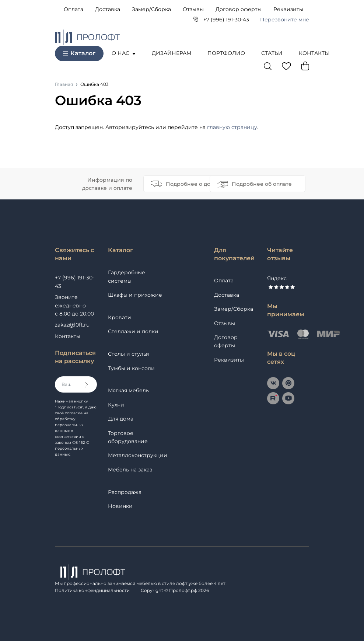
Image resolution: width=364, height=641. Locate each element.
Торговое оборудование (128, 437)
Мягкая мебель (128, 390)
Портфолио (226, 53)
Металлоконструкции (138, 455)
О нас (124, 53)
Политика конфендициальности (92, 590)
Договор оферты (239, 9)
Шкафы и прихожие (135, 295)
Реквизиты (288, 9)
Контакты (314, 53)
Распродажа (125, 492)
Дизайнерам (171, 53)
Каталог (79, 53)
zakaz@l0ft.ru (72, 325)
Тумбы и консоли (131, 368)
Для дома (121, 419)
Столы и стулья (128, 354)
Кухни (116, 405)
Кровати (120, 317)
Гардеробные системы (127, 276)
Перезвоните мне (285, 20)
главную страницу (232, 127)
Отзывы (193, 9)
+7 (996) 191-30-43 (226, 20)
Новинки (120, 506)
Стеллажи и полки (133, 331)
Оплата (73, 9)
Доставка (108, 9)
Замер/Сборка (151, 9)
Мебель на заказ (130, 470)
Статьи (272, 53)
